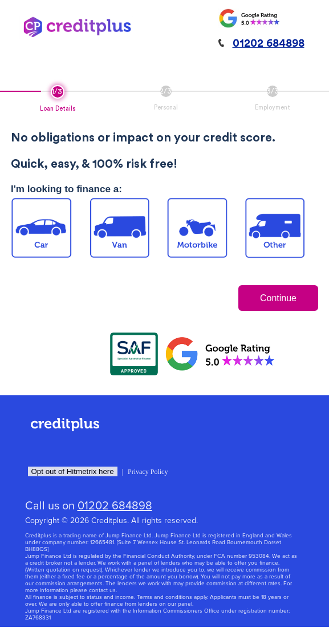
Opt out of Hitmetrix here (73, 471)
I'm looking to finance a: (66, 189)
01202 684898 (269, 44)
